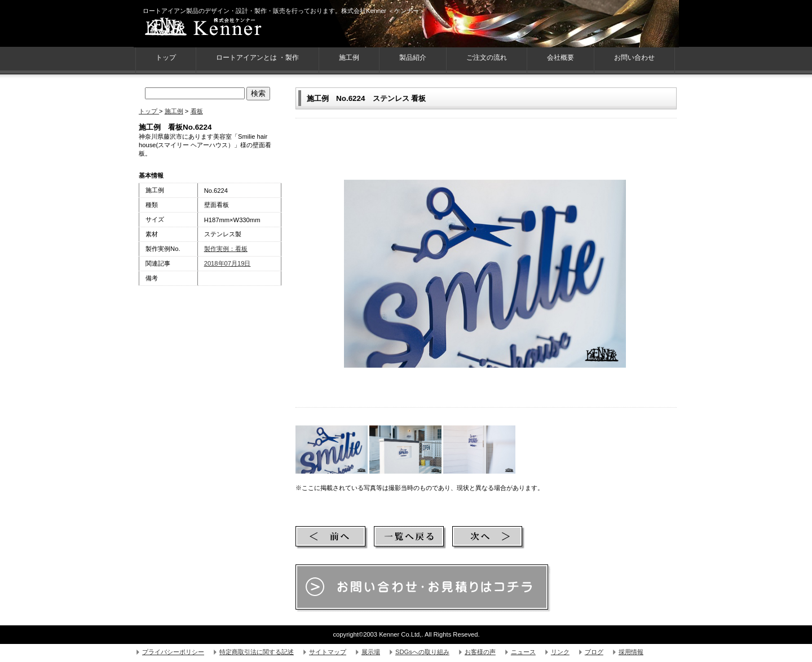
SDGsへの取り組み (422, 652)
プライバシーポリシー (173, 652)
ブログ (594, 652)
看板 (197, 111)
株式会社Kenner (224, 28)
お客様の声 (480, 652)
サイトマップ (328, 652)
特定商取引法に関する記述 (257, 652)
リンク (560, 652)
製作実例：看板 (226, 249)
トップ (149, 111)
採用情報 (631, 652)
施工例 (349, 58)
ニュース (523, 652)
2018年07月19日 (228, 263)
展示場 (371, 652)
